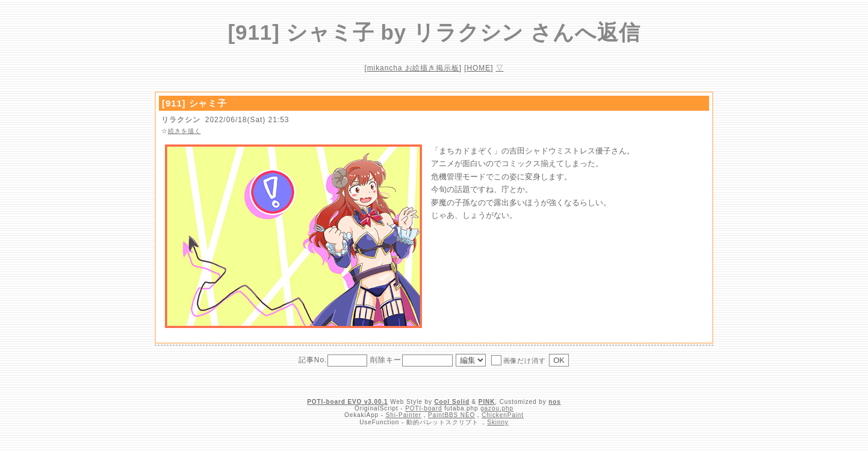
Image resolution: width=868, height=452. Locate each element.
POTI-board (423, 408)
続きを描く (184, 131)
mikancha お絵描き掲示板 (413, 68)
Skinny (498, 422)
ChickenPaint (503, 415)
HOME (479, 68)
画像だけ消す (519, 360)
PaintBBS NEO (451, 415)
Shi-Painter (404, 415)
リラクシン (181, 120)
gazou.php (497, 408)
